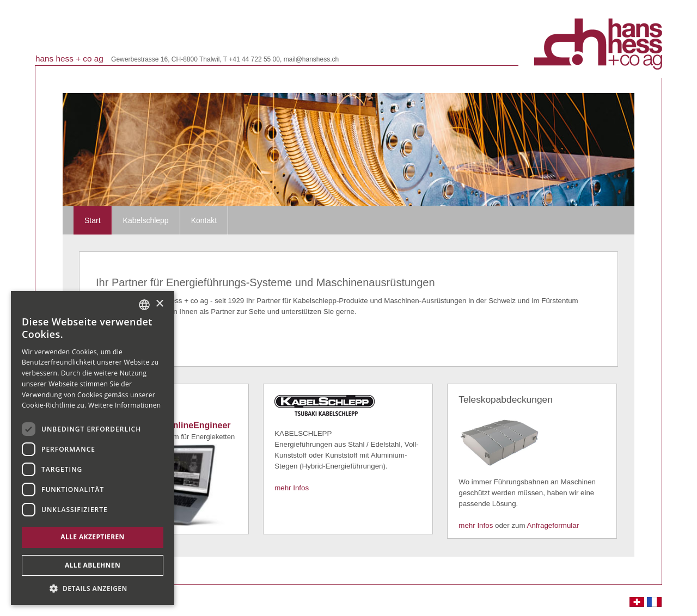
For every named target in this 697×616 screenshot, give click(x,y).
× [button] (159, 304)
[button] (93, 589)
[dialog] (93, 448)
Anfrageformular (553, 525)
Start (93, 220)
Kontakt (204, 220)
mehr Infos (292, 488)
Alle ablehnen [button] (93, 565)
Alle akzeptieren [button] (93, 537)
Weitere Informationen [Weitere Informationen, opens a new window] (125, 405)
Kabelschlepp (146, 220)
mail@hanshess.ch (311, 59)
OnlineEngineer (198, 425)
